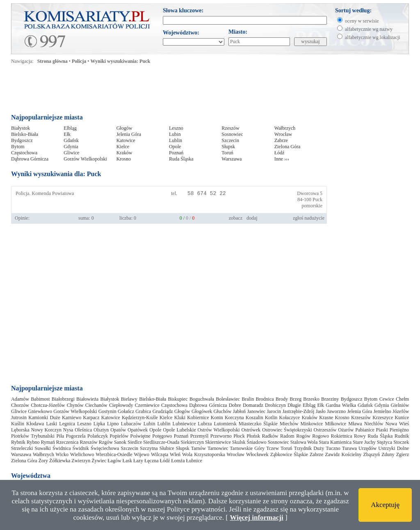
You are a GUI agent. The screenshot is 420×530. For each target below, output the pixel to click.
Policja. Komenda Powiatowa (45, 193)
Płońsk (253, 436)
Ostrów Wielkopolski (219, 430)
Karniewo (72, 418)
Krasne (326, 418)
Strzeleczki (22, 448)
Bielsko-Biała (25, 134)
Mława (355, 424)
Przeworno (221, 436)
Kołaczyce (290, 418)
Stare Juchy (364, 442)
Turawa (349, 448)
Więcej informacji (256, 517)
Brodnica (265, 399)
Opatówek (138, 430)
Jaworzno (336, 411)
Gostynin (107, 411)
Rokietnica (342, 436)
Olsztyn (101, 430)
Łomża (178, 461)
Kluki (180, 418)
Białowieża (87, 399)
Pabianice (365, 430)
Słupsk (228, 147)
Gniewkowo (40, 411)
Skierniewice (218, 442)
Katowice (126, 140)
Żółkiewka (60, 461)
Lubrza (205, 424)
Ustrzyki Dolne (394, 448)
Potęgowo (162, 436)
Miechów (289, 424)
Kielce (123, 147)
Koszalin (255, 418)
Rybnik (18, 442)
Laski (52, 424)
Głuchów (222, 411)
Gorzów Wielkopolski (85, 159)
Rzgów (106, 442)
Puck (317, 200)
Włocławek (257, 454)
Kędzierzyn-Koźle (140, 418)
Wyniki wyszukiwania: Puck (121, 61)
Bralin (248, 399)
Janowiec (256, 411)
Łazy (138, 461)
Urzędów (367, 448)
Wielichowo (82, 454)
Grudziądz (163, 411)
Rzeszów (230, 128)
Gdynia (71, 147)
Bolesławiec (228, 399)
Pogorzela (76, 436)
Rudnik (402, 436)
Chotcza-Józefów (48, 405)
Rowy (360, 436)
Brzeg (296, 399)
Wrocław (283, 134)
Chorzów (20, 405)
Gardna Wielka (341, 405)
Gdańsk (71, 140)
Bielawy (129, 399)
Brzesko (311, 399)
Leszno (176, 128)
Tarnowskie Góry (247, 448)
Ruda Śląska (181, 159)
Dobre (235, 405)
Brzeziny (330, 399)
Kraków (124, 153)
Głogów (124, 128)
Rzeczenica (67, 442)
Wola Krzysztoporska (203, 454)
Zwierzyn (81, 461)
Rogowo (321, 436)
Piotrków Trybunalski (33, 436)
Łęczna (152, 461)
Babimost (40, 399)
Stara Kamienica (335, 442)
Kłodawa (35, 424)
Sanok (120, 442)
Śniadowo (257, 442)
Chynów (75, 405)
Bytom (18, 147)
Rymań (48, 442)
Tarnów (199, 448)
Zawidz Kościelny (343, 454)
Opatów (118, 430)
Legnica (67, 424)
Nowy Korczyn (46, 430)
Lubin (175, 134)
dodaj (252, 218)
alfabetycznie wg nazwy (369, 29)
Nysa (68, 430)
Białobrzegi (63, 399)
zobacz (236, 218)
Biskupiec (178, 399)
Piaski (382, 430)
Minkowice (312, 424)
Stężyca (385, 442)
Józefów (401, 411)
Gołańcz (126, 411)
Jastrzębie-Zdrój (298, 411)
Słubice (167, 448)
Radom (287, 436)
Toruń (227, 153)
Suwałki (42, 448)
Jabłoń (239, 411)
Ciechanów (96, 405)
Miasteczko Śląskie (258, 424)
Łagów (114, 461)
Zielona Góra (288, 147)
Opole (175, 147)
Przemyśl (200, 436)
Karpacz (91, 418)
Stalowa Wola (304, 442)
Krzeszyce (383, 418)
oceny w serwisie (362, 21)
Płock (239, 436)
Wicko (62, 454)
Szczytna (149, 448)
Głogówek (202, 411)
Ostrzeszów (325, 430)
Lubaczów (131, 424)
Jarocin (274, 411)
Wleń (175, 454)
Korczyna (234, 418)
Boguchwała (202, 399)
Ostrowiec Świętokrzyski (287, 430)
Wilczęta (160, 454)
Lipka (99, 424)
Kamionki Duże (44, 418)
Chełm (402, 399)
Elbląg (70, 128)
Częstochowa (24, 153)
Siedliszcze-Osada (161, 442)
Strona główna (52, 61)
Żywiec (99, 461)
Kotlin (271, 418)
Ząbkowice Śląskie (289, 454)
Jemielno (382, 411)
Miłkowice (336, 424)
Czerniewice (147, 405)
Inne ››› (282, 159)
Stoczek (401, 442)
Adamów (20, 399)
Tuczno (333, 448)
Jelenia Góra (129, 134)
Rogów (303, 436)
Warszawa (232, 159)
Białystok (21, 128)
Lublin (176, 140)
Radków (270, 436)
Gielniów (400, 405)
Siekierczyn (192, 442)
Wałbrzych (285, 128)
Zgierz (403, 454)
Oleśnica (83, 430)
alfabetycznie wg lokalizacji (373, 37)
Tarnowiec (218, 448)
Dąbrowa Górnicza (30, 159)
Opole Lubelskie (179, 430)
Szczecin (230, 140)
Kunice (402, 418)
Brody (282, 399)
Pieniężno (399, 430)
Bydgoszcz (22, 140)
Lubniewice (184, 424)
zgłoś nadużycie (309, 218)
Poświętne (140, 436)
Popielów (119, 436)
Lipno (113, 424)
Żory (43, 461)
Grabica (143, 411)
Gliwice (71, 153)
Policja (79, 61)
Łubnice (194, 461)
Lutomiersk (225, 424)
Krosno (124, 159)
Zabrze (281, 140)
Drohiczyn (275, 405)
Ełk (67, 134)
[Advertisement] (169, 91)
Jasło (321, 411)
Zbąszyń (371, 454)
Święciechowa (105, 448)
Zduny (388, 454)
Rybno (33, 442)
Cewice (387, 399)
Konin (217, 418)
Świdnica (62, 448)
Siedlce (135, 442)
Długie (294, 405)
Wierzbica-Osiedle (114, 454)
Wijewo (142, 454)
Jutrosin (19, 418)
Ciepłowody (121, 405)
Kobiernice (198, 418)
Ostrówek (251, 430)
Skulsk (239, 442)
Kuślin (18, 424)
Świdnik (81, 448)
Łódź (280, 153)
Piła (60, 436)
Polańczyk (98, 436)
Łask (127, 461)
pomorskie (312, 206)
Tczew (273, 448)
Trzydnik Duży (309, 448)
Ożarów (346, 430)
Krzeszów (361, 418)
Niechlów (374, 424)
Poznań (176, 153)
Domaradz (253, 405)
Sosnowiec (232, 134)
